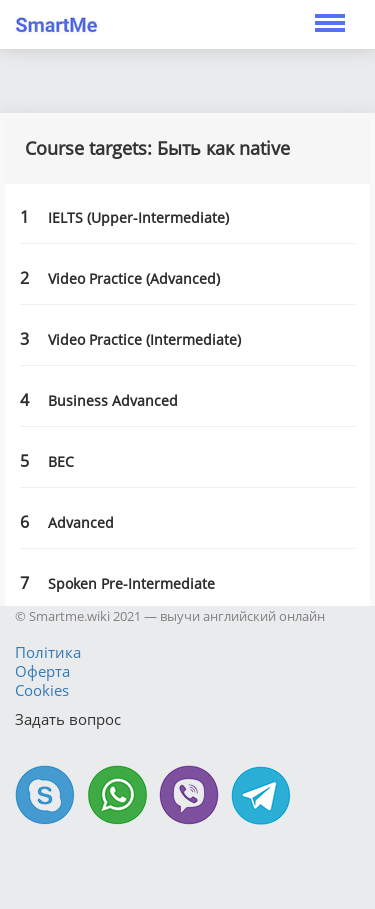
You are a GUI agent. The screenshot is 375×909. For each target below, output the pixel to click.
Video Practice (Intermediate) (144, 339)
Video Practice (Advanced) (134, 278)
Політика (48, 652)
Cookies (42, 690)
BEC (61, 461)
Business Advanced (113, 400)
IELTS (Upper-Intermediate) (138, 217)
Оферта (42, 671)
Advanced (81, 522)
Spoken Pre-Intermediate (131, 583)
